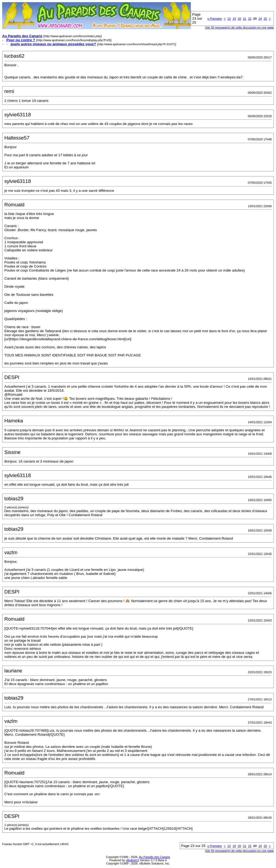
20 (239, 19)
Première (215, 19)
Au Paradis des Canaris (154, 857)
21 (244, 19)
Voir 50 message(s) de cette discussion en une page (239, 27)
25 (265, 19)
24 (260, 19)
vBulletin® (133, 860)
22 (250, 19)
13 (229, 19)
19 (234, 19)
